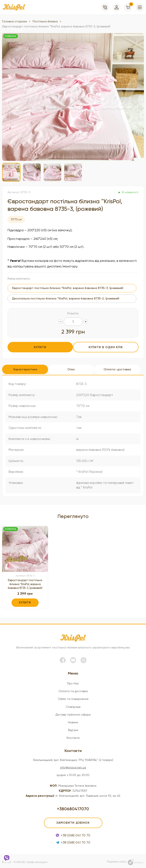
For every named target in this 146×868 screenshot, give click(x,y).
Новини (73, 720)
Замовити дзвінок (73, 820)
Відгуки (73, 727)
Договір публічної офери (73, 712)
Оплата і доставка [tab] (119, 368)
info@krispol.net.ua (73, 765)
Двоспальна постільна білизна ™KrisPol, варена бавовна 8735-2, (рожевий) (66, 298)
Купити (40, 347)
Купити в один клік (106, 347)
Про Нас (73, 681)
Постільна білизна (45, 21)
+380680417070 (73, 806)
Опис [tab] (72, 368)
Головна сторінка (15, 21)
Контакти (73, 735)
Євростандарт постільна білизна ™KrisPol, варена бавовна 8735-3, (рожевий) (25, 581)
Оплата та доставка (73, 689)
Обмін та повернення (73, 697)
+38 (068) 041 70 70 (73, 833)
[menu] (140, 7)
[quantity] (61, 322)
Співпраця (73, 704)
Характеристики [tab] (25, 368)
